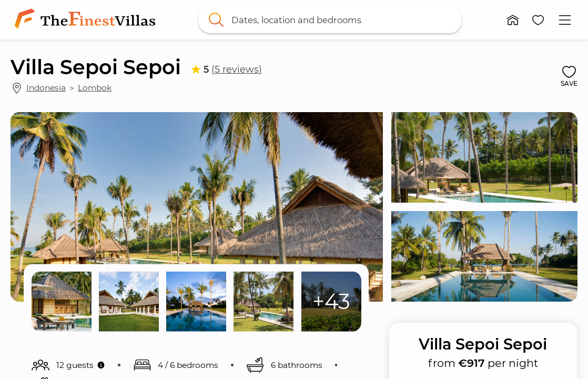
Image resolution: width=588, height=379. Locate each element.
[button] (513, 20)
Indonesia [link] (46, 88)
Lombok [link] (95, 88)
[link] (87, 20)
